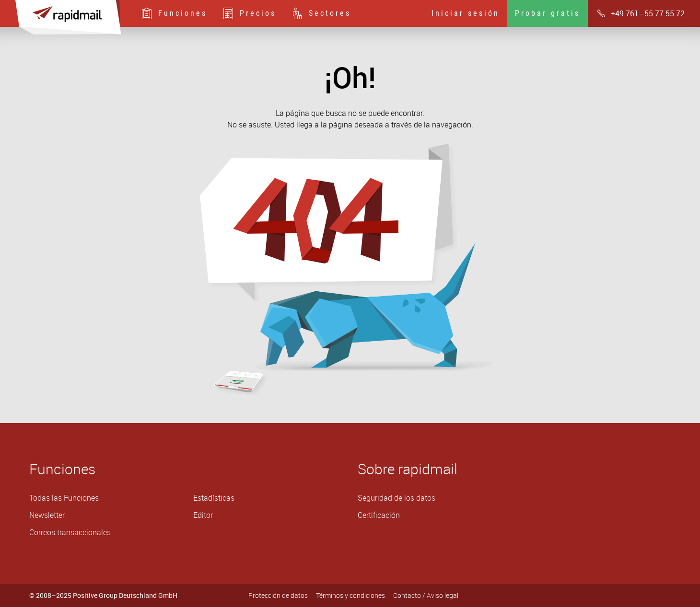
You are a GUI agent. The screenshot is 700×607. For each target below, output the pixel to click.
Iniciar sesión (466, 13)
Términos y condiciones (350, 595)
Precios (249, 13)
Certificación (379, 515)
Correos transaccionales (70, 532)
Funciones (174, 13)
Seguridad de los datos (397, 498)
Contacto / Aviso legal (426, 595)
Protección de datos (278, 595)
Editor (203, 515)
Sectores (321, 13)
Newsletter (47, 515)
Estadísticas (214, 498)
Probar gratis (548, 13)
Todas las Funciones (64, 498)
